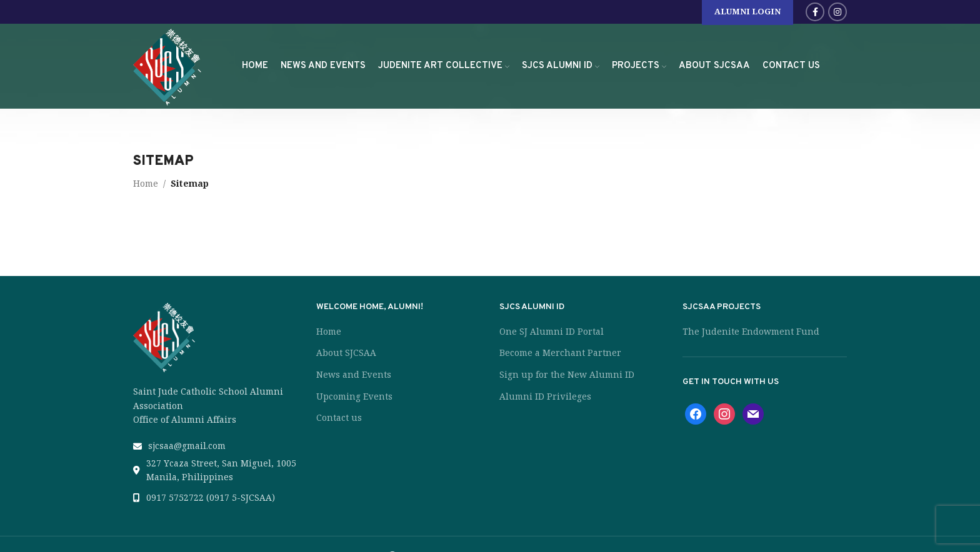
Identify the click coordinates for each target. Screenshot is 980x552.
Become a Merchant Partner (560, 353)
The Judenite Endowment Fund (751, 332)
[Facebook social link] (815, 12)
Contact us (339, 418)
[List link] (215, 446)
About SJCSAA (346, 353)
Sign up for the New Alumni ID (567, 375)
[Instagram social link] (837, 12)
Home (146, 184)
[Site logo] (167, 64)
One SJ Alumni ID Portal (552, 332)
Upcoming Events (354, 397)
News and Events (354, 375)
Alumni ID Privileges (545, 397)
